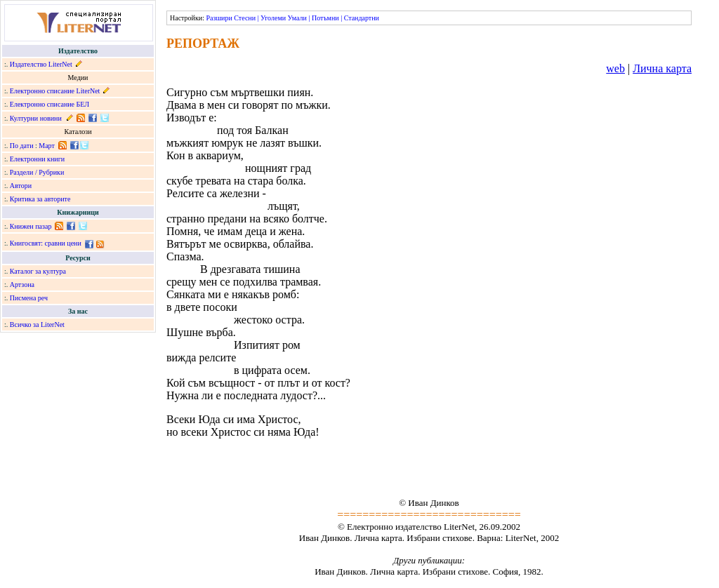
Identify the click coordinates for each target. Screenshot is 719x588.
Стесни (245, 18)
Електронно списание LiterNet (55, 91)
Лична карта (662, 68)
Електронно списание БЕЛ (50, 104)
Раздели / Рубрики (37, 172)
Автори (21, 186)
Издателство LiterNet (41, 64)
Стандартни (362, 18)
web (615, 68)
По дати (22, 146)
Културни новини (36, 118)
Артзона (22, 285)
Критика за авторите (40, 199)
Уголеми (273, 18)
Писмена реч (29, 298)
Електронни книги (37, 159)
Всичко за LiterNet (37, 325)
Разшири (219, 18)
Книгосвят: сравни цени (46, 243)
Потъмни (325, 18)
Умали (297, 18)
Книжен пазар (31, 226)
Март (47, 146)
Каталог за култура (38, 271)
